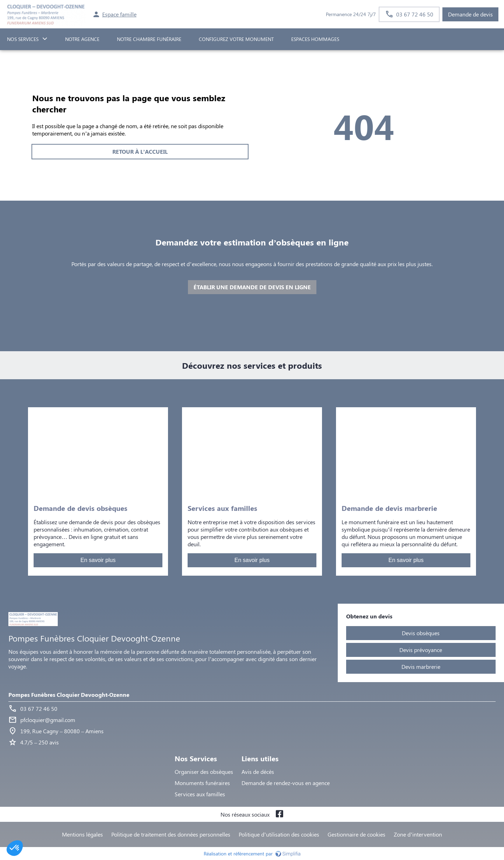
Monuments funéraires (202, 783)
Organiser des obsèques (204, 772)
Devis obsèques (421, 633)
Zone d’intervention (418, 834)
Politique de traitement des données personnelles (171, 834)
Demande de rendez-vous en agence (286, 783)
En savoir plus (98, 560)
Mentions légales (82, 834)
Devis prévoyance (421, 650)
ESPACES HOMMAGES (315, 39)
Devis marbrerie (421, 667)
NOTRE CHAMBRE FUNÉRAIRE (149, 39)
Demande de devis (470, 14)
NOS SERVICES (23, 39)
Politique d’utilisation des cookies (279, 834)
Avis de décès (258, 772)
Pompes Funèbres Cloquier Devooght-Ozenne (69, 695)
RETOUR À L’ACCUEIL (140, 151)
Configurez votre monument (236, 39)
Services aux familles (200, 794)
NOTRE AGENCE (82, 39)
